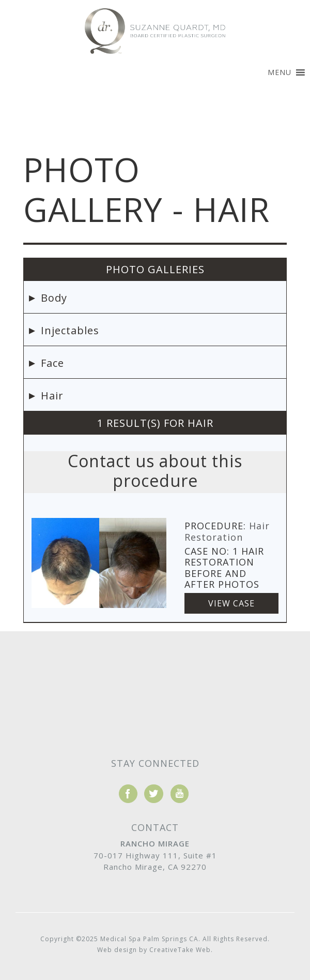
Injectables (70, 330)
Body (54, 298)
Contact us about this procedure (155, 471)
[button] (280, 72)
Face (52, 363)
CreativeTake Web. (181, 950)
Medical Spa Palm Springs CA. (150, 939)
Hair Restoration (227, 531)
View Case (231, 603)
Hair (52, 396)
